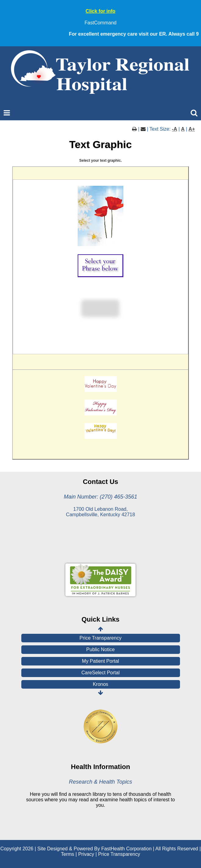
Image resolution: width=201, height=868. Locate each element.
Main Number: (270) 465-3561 (100, 497)
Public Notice (100, 649)
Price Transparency (100, 638)
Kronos (101, 684)
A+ (192, 129)
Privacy (86, 854)
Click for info (100, 11)
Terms (68, 854)
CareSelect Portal (100, 673)
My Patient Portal (100, 661)
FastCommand (101, 23)
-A (175, 129)
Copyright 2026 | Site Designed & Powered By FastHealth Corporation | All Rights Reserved (99, 849)
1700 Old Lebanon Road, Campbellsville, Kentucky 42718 (101, 512)
